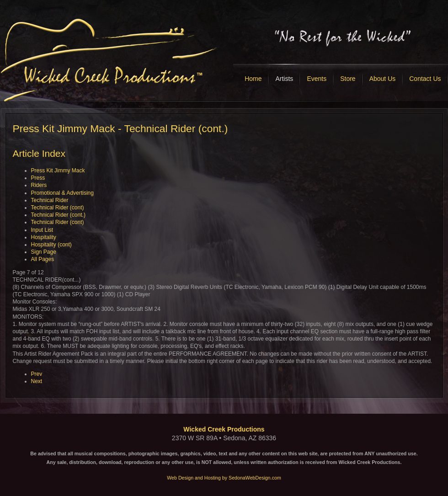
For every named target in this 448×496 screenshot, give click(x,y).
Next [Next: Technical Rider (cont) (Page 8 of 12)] (37, 381)
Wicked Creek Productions (224, 429)
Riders (39, 185)
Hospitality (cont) (51, 245)
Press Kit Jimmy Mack (58, 171)
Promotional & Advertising (62, 193)
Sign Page (44, 252)
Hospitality (44, 237)
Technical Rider (50, 200)
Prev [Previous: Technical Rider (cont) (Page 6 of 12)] (37, 374)
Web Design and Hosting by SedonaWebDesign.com (224, 478)
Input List (42, 230)
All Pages (43, 259)
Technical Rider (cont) (58, 208)
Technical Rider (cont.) (58, 215)
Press (38, 178)
